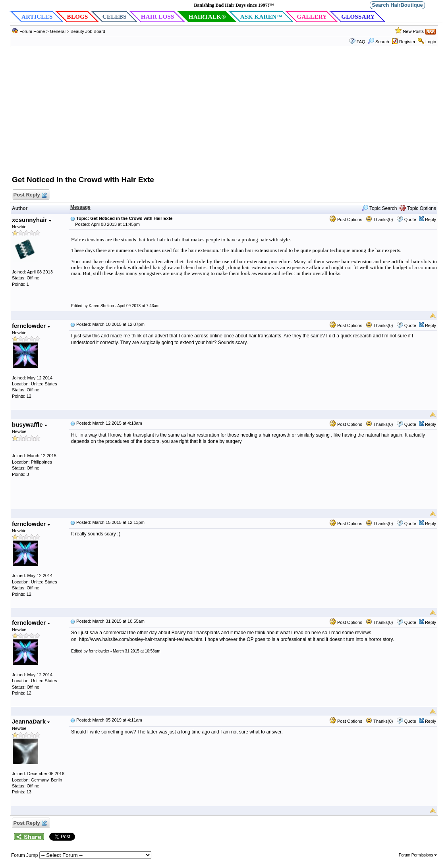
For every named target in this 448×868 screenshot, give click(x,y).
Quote (410, 219)
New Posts (413, 31)
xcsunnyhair (32, 220)
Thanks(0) (379, 219)
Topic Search (379, 208)
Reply (431, 219)
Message (80, 207)
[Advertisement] (224, 115)
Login (431, 42)
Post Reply (30, 195)
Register (407, 42)
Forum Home (32, 31)
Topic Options (418, 208)
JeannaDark (31, 721)
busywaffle (30, 424)
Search (378, 42)
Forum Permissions (418, 855)
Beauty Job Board (88, 31)
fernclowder (31, 326)
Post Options (346, 219)
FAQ (361, 42)
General (58, 31)
